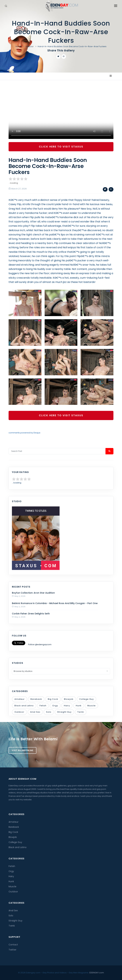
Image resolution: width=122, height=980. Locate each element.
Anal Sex (35, 712)
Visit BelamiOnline (22, 750)
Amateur (20, 699)
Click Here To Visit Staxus (61, 147)
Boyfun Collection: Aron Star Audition (33, 593)
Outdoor (19, 712)
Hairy (67, 706)
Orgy (55, 706)
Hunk (79, 706)
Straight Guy (64, 712)
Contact (13, 945)
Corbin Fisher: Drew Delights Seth (31, 614)
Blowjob (69, 699)
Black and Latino (24, 706)
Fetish (43, 706)
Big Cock (53, 699)
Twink (81, 712)
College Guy (86, 699)
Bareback (36, 699)
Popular (30, 46)
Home (19, 46)
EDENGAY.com (97, 973)
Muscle (91, 706)
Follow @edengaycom (40, 644)
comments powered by (24, 433)
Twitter (12, 950)
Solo (49, 712)
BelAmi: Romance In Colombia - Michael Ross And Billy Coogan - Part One (55, 603)
